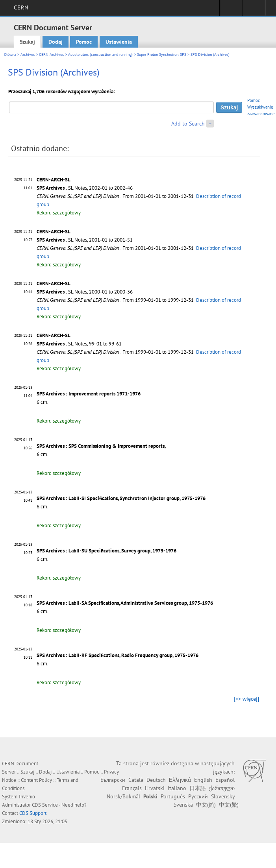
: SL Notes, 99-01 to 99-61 (79, 344)
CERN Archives (51, 54)
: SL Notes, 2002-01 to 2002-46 (85, 188)
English (203, 780)
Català (136, 780)
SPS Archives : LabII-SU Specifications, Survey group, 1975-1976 (107, 551)
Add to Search (188, 124)
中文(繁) (229, 805)
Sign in (231, 10)
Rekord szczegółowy (59, 213)
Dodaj (56, 42)
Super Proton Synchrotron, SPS (162, 54)
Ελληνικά (180, 780)
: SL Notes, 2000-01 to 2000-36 (85, 292)
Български (113, 780)
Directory (254, 10)
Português (173, 796)
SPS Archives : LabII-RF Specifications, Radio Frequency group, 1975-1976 (118, 655)
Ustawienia (119, 42)
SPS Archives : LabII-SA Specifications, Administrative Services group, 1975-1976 (125, 603)
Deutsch (156, 780)
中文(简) (206, 805)
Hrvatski (155, 788)
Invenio (27, 797)
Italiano (177, 788)
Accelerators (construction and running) (100, 54)
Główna (10, 54)
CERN (21, 7)
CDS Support (33, 813)
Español (225, 780)
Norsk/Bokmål (123, 796)
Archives (28, 54)
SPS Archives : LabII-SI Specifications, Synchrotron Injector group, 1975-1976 (121, 498)
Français (132, 788)
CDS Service (45, 805)
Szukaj (27, 42)
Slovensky (223, 796)
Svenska (183, 805)
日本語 (198, 788)
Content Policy (36, 780)
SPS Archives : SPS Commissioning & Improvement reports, (101, 446)
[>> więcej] (246, 699)
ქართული (222, 788)
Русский (198, 796)
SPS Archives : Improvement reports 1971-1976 (89, 394)
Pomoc (84, 42)
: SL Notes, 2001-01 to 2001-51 (85, 240)
